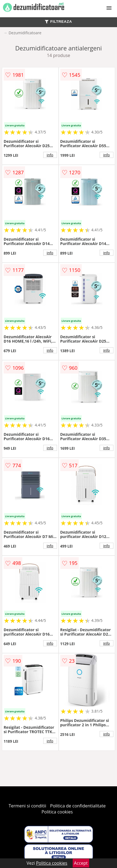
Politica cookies (57, 812)
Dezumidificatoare (25, 33)
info (50, 155)
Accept (81, 863)
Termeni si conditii (27, 806)
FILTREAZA (58, 22)
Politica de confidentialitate (78, 806)
